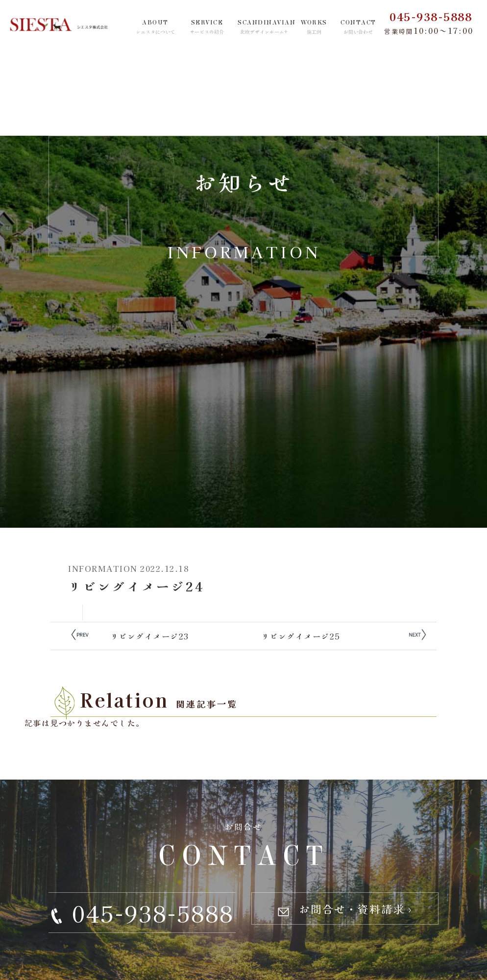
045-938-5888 (431, 16)
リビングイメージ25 (301, 636)
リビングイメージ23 (150, 636)
